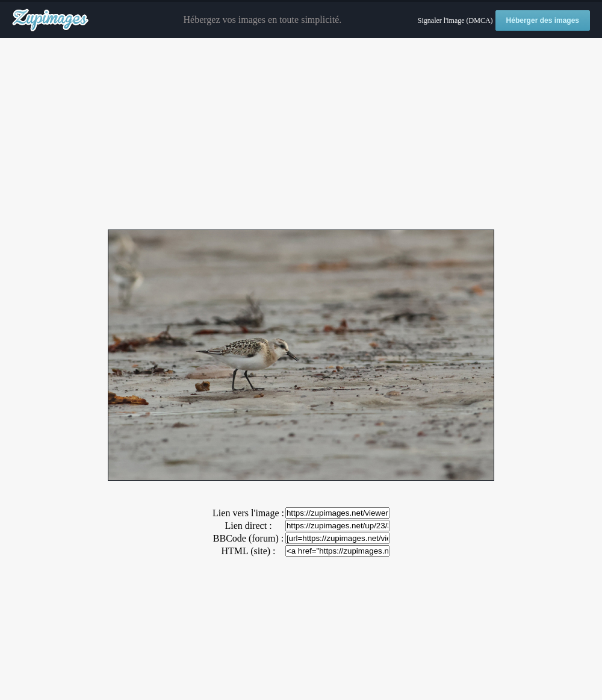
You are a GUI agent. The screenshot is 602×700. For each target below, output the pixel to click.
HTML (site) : (248, 551)
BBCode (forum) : (248, 538)
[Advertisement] (301, 134)
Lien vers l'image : (248, 513)
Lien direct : (248, 526)
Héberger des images (543, 20)
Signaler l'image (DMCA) (455, 20)
